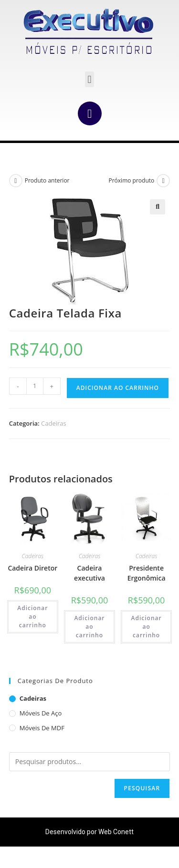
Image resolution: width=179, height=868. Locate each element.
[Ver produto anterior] (16, 181)
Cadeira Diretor (32, 568)
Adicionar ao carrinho (118, 388)
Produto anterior (47, 180)
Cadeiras (54, 423)
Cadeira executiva (89, 573)
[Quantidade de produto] (35, 386)
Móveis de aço (41, 713)
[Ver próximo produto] (163, 181)
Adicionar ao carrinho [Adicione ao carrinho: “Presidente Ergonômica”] (147, 627)
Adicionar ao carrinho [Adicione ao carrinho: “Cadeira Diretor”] (32, 617)
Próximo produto (131, 180)
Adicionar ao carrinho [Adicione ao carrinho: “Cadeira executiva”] (89, 627)
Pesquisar (142, 788)
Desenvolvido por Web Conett (89, 832)
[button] (89, 79)
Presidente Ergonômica (147, 573)
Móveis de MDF (42, 728)
